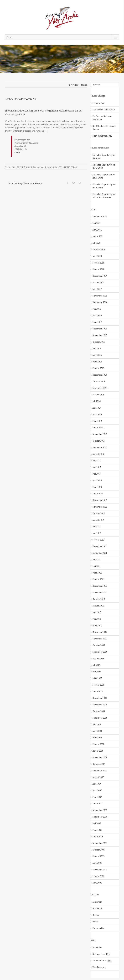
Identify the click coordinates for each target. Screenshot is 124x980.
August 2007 (98, 777)
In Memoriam (98, 103)
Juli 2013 (96, 461)
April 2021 (97, 230)
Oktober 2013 (99, 441)
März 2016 (97, 322)
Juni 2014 (97, 408)
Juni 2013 (97, 467)
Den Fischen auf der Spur (104, 110)
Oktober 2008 (99, 711)
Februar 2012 (98, 540)
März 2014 (97, 421)
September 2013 (100, 447)
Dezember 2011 (100, 546)
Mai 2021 (97, 223)
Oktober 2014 (99, 381)
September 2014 (100, 388)
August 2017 (98, 283)
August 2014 (98, 395)
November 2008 (100, 705)
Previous (74, 85)
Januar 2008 (98, 751)
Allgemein (97, 902)
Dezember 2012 (100, 500)
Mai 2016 (97, 309)
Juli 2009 (96, 665)
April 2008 (97, 731)
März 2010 (97, 626)
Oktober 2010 (99, 599)
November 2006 (100, 810)
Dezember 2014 (100, 375)
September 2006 (100, 817)
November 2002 (100, 870)
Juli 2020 (96, 243)
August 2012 (98, 520)
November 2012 (100, 507)
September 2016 (100, 302)
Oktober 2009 (99, 645)
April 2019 (97, 256)
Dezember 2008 (100, 698)
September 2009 (100, 652)
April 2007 (97, 790)
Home (91, 59)
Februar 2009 (98, 685)
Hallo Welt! (98, 168)
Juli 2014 (96, 401)
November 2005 (100, 843)
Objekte (98, 59)
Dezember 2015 (100, 329)
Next (83, 85)
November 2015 (100, 335)
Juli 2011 (96, 560)
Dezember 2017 (100, 276)
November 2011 (100, 553)
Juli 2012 (96, 527)
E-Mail (17, 153)
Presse (96, 922)
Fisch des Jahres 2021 (102, 136)
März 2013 (97, 487)
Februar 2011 (98, 579)
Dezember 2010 (100, 586)
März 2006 (97, 830)
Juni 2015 (97, 349)
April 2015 (97, 355)
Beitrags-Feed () (101, 954)
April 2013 (97, 480)
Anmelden (97, 947)
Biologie (96, 158)
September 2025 (100, 217)
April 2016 (97, 316)
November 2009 (100, 639)
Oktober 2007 (99, 764)
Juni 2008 (97, 724)
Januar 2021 (98, 236)
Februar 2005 (98, 856)
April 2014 (97, 414)
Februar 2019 (98, 263)
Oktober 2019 (99, 250)
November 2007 (100, 757)
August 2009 (98, 659)
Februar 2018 (98, 269)
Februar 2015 (98, 368)
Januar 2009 (98, 691)
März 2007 (97, 797)
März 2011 (97, 573)
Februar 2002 (98, 876)
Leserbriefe (97, 908)
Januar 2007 (98, 804)
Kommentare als (102, 961)
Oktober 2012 (99, 513)
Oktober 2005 (99, 850)
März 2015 (97, 362)
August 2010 (98, 606)
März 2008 (97, 738)
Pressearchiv (98, 928)
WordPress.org (99, 967)
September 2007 (100, 771)
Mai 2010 (97, 619)
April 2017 (97, 289)
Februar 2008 (98, 744)
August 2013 (98, 454)
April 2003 (97, 863)
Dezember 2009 (100, 632)
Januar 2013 (98, 494)
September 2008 (100, 718)
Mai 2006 (97, 823)
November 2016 (100, 296)
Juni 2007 (97, 784)
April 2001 (97, 883)
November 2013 (100, 434)
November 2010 (100, 593)
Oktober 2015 (99, 342)
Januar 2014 (98, 428)
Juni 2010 (97, 612)
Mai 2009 (97, 672)
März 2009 (97, 678)
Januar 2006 (98, 837)
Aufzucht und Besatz (102, 197)
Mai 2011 (97, 566)
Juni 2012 (97, 533)
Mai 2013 (97, 474)
